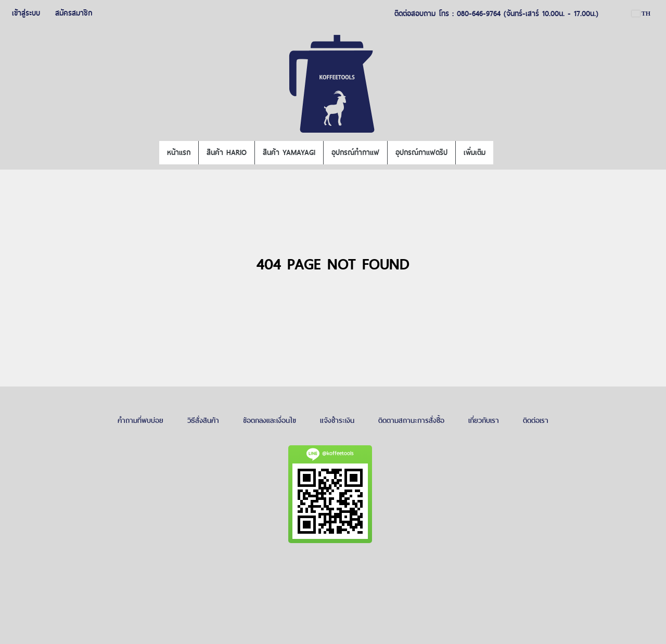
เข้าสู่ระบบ (26, 13)
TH (641, 14)
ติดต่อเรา (536, 420)
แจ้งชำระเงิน (337, 420)
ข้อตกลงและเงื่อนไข (270, 420)
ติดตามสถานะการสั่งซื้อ (411, 420)
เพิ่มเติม (475, 152)
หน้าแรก (179, 152)
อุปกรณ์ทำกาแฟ (355, 152)
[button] (503, 153)
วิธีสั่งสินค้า (203, 420)
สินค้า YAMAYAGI (289, 152)
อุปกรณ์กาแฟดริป (421, 152)
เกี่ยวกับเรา (484, 420)
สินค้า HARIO (227, 152)
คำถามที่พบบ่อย (140, 420)
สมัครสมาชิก (74, 13)
